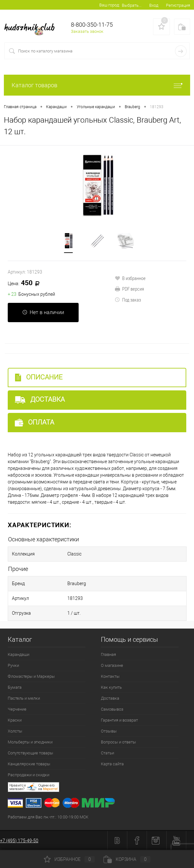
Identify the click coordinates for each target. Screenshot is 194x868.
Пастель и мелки (24, 698)
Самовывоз (112, 709)
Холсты (15, 731)
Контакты (110, 676)
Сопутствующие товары (30, 753)
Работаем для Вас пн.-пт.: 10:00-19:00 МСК (48, 817)
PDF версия (129, 289)
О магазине (112, 665)
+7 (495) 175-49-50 (19, 841)
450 (26, 283)
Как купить (111, 687)
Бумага (15, 687)
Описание (39, 377)
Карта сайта (112, 764)
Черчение (17, 709)
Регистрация (178, 5)
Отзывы (109, 731)
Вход (154, 5)
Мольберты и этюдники (30, 742)
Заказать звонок (87, 31)
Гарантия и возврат (119, 720)
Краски (15, 720)
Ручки (13, 665)
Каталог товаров (97, 85)
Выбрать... (132, 5)
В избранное (130, 278)
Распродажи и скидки (29, 775)
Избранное (69, 859)
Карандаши (19, 654)
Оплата (34, 422)
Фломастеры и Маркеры (31, 676)
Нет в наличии (43, 312)
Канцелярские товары (29, 764)
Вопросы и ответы (118, 742)
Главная (108, 654)
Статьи (107, 753)
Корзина (127, 859)
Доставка (40, 400)
